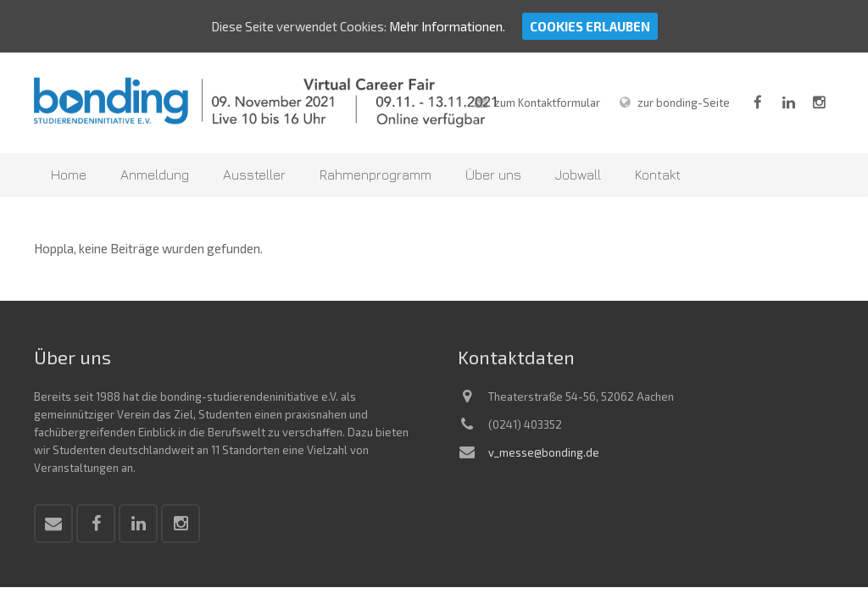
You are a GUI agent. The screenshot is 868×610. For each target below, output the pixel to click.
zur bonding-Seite (684, 95)
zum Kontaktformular (547, 95)
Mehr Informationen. (447, 26)
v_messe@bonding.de (544, 445)
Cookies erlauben (590, 26)
